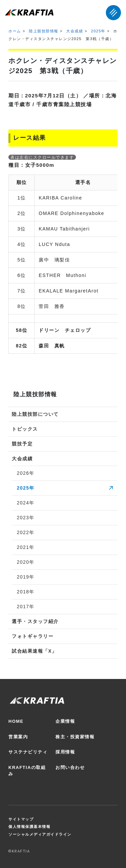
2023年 (26, 518)
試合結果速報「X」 (34, 651)
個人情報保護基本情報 (29, 827)
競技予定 (22, 444)
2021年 (26, 547)
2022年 (26, 532)
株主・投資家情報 (75, 737)
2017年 (26, 607)
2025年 (98, 31)
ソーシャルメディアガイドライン (40, 834)
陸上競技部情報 (44, 31)
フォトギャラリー (33, 636)
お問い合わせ (70, 767)
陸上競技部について (35, 414)
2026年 (26, 473)
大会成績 (75, 31)
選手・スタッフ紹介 (35, 621)
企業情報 (65, 721)
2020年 (26, 562)
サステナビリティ (28, 752)
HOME (16, 721)
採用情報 (65, 752)
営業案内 (18, 737)
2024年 (26, 503)
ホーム (15, 31)
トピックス (25, 429)
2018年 (26, 592)
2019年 (26, 577)
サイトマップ (21, 819)
